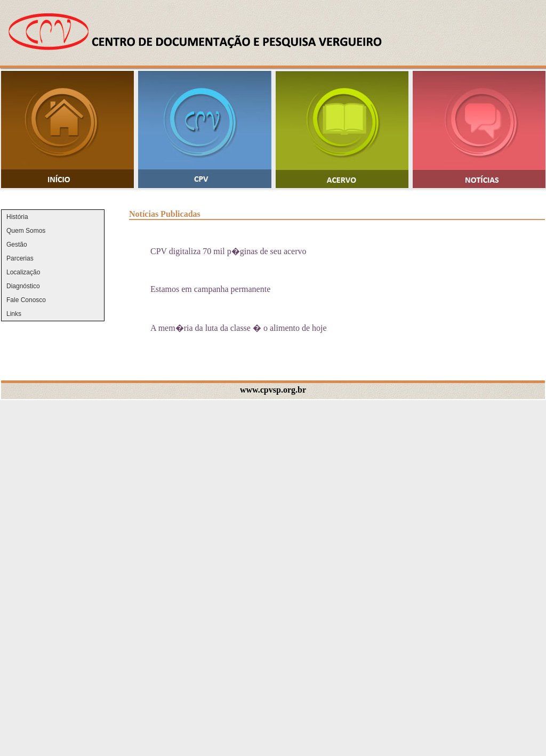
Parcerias (20, 258)
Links (14, 314)
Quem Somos (26, 231)
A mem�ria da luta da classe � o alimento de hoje (239, 328)
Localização (23, 272)
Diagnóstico (23, 286)
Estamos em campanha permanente (210, 289)
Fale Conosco (26, 300)
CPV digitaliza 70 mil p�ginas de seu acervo (228, 251)
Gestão (17, 245)
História (17, 217)
